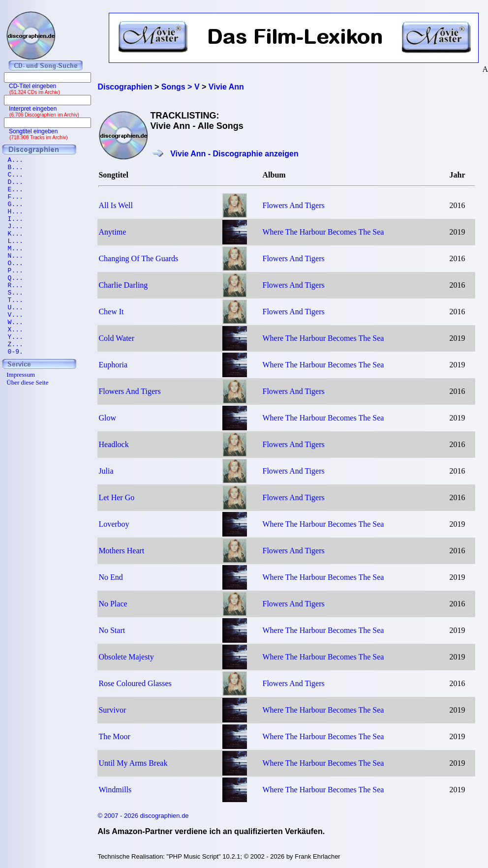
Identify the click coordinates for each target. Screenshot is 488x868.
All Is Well (116, 205)
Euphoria (113, 365)
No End (110, 577)
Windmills (115, 790)
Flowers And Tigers (294, 205)
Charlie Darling (123, 285)
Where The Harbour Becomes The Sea (323, 232)
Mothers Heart (121, 551)
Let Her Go (116, 497)
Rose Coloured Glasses (135, 683)
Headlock (113, 444)
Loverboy (114, 524)
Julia (106, 471)
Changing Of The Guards (138, 258)
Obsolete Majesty (126, 657)
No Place (113, 604)
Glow (107, 418)
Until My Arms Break (133, 763)
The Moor (114, 736)
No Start (112, 630)
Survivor (112, 710)
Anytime (112, 232)
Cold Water (116, 338)
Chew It (111, 312)
